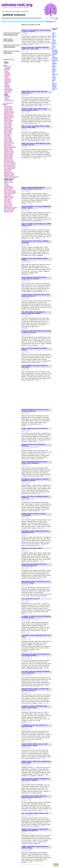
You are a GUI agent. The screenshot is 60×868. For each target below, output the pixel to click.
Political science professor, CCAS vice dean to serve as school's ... (36, 31)
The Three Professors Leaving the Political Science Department (35, 672)
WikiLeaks (54, 85)
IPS (53, 48)
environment (8, 79)
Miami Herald (55, 53)
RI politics (7, 185)
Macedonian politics (9, 143)
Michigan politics (9, 150)
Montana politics (8, 157)
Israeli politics (8, 137)
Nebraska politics (9, 158)
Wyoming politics (9, 212)
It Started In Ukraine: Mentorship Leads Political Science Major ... (34, 707)
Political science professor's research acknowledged (34, 514)
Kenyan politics (8, 140)
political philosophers (10, 178)
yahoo (57, 18)
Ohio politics (7, 171)
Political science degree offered (32, 548)
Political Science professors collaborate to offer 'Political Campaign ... (35, 779)
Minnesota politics (9, 151)
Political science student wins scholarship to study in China (36, 762)
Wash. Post (54, 84)
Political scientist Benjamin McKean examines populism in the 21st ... (33, 188)
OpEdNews (54, 64)
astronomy (7, 70)
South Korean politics (10, 194)
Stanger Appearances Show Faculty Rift (34, 429)
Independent (55, 50)
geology (6, 84)
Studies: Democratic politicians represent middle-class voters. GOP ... (35, 48)
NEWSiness (55, 58)
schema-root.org (8, 59)
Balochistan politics (9, 112)
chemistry (7, 73)
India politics (7, 135)
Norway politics (8, 170)
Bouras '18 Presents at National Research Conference (35, 497)
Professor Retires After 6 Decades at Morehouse (33, 445)
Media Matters (55, 51)
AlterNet (54, 33)
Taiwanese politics (9, 196)
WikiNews (54, 87)
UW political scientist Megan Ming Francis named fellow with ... (35, 532)
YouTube (56, 19)
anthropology (8, 67)
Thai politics (7, 201)
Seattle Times (55, 74)
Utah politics (7, 203)
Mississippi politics (9, 153)
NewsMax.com (55, 61)
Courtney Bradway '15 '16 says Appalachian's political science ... (36, 207)
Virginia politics (8, 206)
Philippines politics (9, 175)
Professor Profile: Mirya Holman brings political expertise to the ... (34, 110)
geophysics (7, 85)
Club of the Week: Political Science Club (35, 813)
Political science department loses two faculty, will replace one (34, 565)
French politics (8, 123)
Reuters (54, 71)
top (55, 865)
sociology (7, 99)
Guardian (54, 47)
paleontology (8, 92)
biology (6, 71)
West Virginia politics (10, 209)
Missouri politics (8, 154)
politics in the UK (9, 182)
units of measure (9, 101)
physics (6, 94)
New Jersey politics (9, 161)
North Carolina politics (10, 167)
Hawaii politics (8, 128)
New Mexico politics (9, 163)
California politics (9, 115)
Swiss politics (8, 195)
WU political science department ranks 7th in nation (36, 636)
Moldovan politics (9, 156)
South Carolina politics (10, 192)
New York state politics (10, 164)
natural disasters (9, 89)
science (5, 61)
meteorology (8, 88)
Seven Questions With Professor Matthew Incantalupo (35, 242)
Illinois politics (8, 132)
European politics (9, 121)
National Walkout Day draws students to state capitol (35, 366)
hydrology (7, 87)
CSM (53, 39)
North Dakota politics (10, 168)
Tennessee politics (9, 198)
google (52, 18)
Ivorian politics (8, 139)
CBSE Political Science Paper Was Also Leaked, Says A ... (34, 92)
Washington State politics (11, 208)
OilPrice (54, 62)
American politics (9, 108)
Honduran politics (9, 129)
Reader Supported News (54, 67)
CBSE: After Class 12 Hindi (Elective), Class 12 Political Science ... (36, 144)
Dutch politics (8, 119)
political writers (8, 181)
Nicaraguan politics (9, 165)
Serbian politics (8, 189)
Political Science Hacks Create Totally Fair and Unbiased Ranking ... (35, 655)
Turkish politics (8, 202)
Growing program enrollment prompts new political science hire (35, 295)
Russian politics (8, 187)
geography (7, 82)
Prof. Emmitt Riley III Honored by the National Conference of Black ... (34, 313)
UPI (53, 82)
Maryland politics (9, 146)
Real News (54, 70)
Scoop (53, 73)
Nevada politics (8, 160)
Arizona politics (8, 109)
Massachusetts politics (10, 147)
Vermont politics (8, 205)
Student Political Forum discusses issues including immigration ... (35, 410)
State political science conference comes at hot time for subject (36, 582)
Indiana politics (8, 133)
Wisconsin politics (9, 210)
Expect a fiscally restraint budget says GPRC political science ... (36, 224)
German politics (8, 125)
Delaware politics (9, 118)
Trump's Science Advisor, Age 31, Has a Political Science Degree (35, 745)
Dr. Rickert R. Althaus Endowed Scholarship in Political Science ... (36, 617)
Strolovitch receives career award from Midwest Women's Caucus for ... (34, 797)
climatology (7, 75)
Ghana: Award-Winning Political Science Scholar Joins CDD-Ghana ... (35, 462)
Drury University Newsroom (30, 599)
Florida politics (8, 122)
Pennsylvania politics (10, 174)
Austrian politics (8, 111)
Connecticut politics (9, 116)
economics (7, 78)
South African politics (10, 191)
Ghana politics (8, 126)
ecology (6, 77)
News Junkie (55, 59)
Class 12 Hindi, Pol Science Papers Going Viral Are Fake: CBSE (35, 127)
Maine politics (8, 144)
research (7, 98)
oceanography (8, 91)
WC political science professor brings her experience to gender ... (35, 480)
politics (6, 184)
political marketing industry (11, 177)
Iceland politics (8, 130)
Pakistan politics (8, 172)
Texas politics (8, 199)
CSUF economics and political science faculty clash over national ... (34, 278)
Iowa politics (7, 136)
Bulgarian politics (9, 114)
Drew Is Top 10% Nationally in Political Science (34, 349)
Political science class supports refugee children (35, 259)
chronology (7, 74)
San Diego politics (9, 188)
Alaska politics (8, 106)
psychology (7, 96)
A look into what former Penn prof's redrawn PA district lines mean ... (36, 332)
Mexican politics (8, 149)
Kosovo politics (8, 142)
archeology (7, 68)
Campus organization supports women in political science (35, 847)
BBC (53, 35)
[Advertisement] (36, 76)
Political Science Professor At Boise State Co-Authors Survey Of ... (35, 690)
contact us (50, 22)
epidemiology (8, 81)
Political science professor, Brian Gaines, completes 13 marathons (35, 830)
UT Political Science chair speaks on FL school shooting (35, 726)
